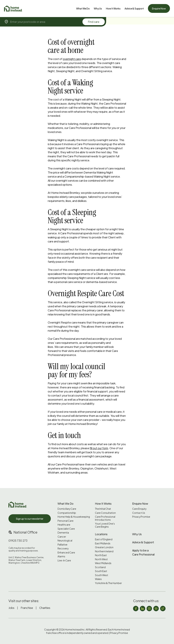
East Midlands (103, 543)
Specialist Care (66, 529)
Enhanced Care (66, 553)
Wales (98, 579)
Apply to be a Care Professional (143, 552)
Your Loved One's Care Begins (105, 525)
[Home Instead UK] (18, 505)
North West (101, 559)
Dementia (63, 533)
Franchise (27, 608)
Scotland (100, 567)
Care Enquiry (139, 509)
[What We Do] (83, 8)
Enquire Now (159, 8)
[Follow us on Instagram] (149, 609)
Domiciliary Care (67, 509)
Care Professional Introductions (105, 518)
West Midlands (103, 563)
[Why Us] (98, 8)
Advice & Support (134, 8)
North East (101, 555)
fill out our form (99, 448)
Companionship (67, 513)
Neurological (65, 541)
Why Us (98, 8)
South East (101, 571)
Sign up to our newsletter (30, 519)
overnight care (72, 59)
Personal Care (66, 521)
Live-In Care (64, 560)
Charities (45, 608)
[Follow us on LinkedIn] (143, 609)
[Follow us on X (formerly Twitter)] (163, 609)
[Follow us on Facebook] (136, 609)
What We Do (83, 8)
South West (102, 575)
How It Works (113, 8)
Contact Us (139, 513)
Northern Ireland (104, 551)
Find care (94, 22)
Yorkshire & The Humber (108, 583)
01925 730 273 (18, 541)
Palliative (62, 545)
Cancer (62, 537)
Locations (101, 534)
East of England (104, 539)
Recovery (63, 548)
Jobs (11, 608)
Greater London (104, 547)
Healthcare (64, 525)
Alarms (61, 556)
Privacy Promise (141, 517)
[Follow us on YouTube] (156, 609)
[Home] (13, 9)
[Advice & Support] (134, 8)
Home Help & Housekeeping (74, 517)
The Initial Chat (103, 509)
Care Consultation (105, 513)
